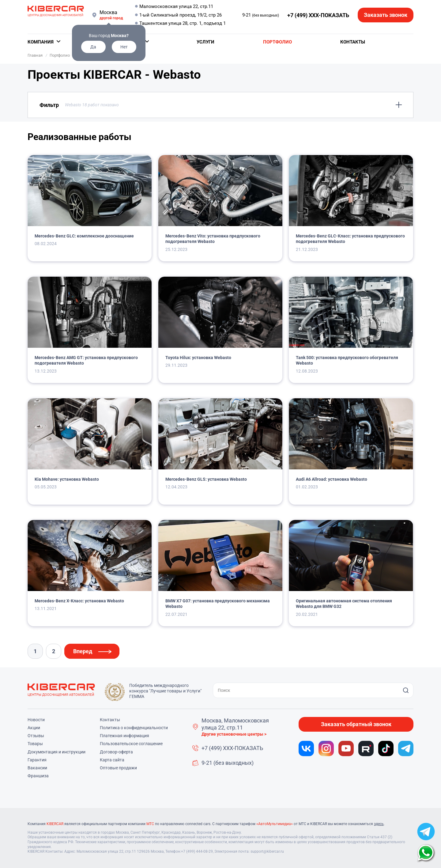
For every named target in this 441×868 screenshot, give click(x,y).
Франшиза (38, 776)
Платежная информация (124, 736)
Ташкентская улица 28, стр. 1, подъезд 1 (183, 23)
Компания (41, 42)
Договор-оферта (116, 752)
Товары (35, 744)
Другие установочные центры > (234, 734)
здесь (379, 824)
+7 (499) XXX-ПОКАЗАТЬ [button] (318, 15)
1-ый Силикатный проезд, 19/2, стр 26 (181, 15)
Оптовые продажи (118, 768)
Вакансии (37, 768)
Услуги (205, 42)
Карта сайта (112, 760)
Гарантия (37, 760)
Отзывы (36, 736)
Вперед (83, 651)
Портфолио (277, 42)
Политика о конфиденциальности (134, 728)
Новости (36, 720)
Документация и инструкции (57, 752)
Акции (34, 728)
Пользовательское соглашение (131, 744)
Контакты (353, 42)
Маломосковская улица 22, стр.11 (176, 6)
